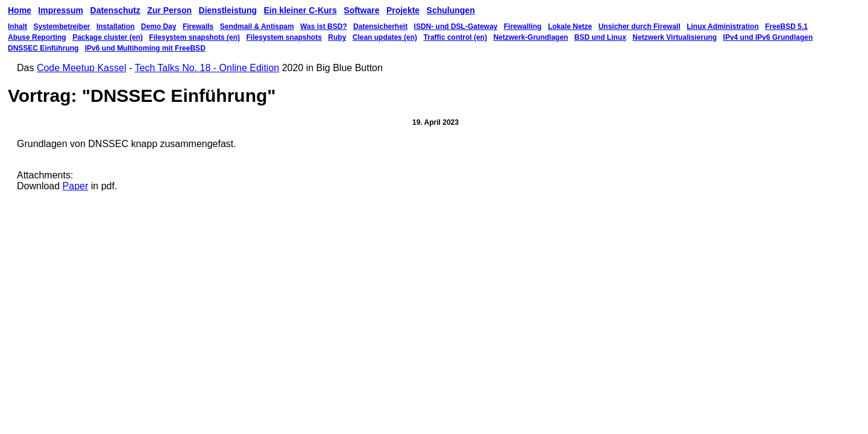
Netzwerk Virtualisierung (675, 37)
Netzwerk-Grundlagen (530, 37)
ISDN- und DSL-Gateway (456, 27)
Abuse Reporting (37, 37)
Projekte (403, 10)
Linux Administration (723, 27)
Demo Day (159, 27)
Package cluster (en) (108, 37)
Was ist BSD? (324, 27)
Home (20, 10)
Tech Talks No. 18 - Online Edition (207, 68)
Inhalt (17, 27)
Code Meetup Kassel (82, 68)
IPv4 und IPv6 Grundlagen (768, 37)
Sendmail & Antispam (257, 27)
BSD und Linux (600, 37)
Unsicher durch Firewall (640, 27)
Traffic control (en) (455, 37)
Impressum (61, 10)
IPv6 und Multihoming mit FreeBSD (145, 48)
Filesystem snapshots (284, 37)
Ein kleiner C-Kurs (300, 10)
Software (361, 10)
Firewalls (198, 27)
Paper (76, 186)
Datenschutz (115, 10)
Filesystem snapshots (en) (194, 37)
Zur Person (169, 10)
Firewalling (523, 27)
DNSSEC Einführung (43, 48)
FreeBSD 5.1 (786, 27)
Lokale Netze (570, 27)
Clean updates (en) (385, 37)
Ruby (337, 37)
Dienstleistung (228, 10)
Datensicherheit (380, 27)
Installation (115, 27)
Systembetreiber (61, 27)
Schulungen (451, 10)
